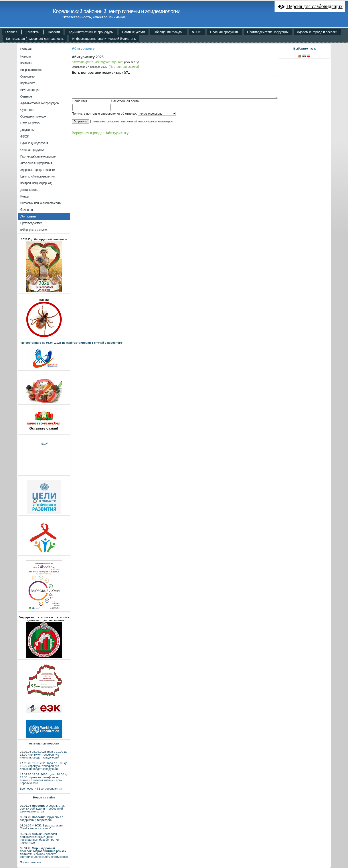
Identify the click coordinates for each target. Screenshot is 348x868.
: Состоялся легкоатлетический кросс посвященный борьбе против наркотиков (39, 838)
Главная (26, 49)
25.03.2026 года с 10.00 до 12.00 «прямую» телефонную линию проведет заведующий (43, 755)
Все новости (28, 789)
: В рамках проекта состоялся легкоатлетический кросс (44, 852)
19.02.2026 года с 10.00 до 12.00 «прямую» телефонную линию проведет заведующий (43, 766)
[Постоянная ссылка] (124, 67)
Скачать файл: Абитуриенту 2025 (97, 62)
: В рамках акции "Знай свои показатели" (42, 827)
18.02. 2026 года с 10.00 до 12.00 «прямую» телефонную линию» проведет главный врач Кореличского (44, 779)
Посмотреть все (30, 862)
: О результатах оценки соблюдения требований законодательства (42, 809)
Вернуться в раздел (100, 133)
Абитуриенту (83, 49)
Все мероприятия (50, 789)
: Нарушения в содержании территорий (42, 818)
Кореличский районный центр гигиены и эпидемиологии (117, 11)
